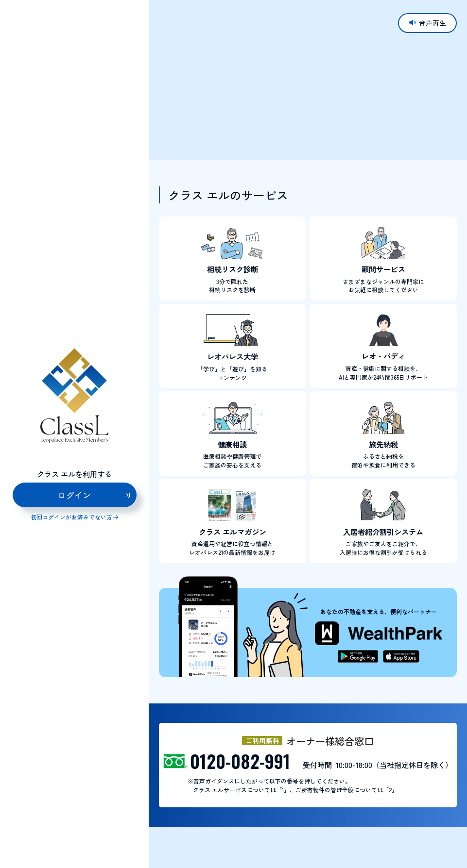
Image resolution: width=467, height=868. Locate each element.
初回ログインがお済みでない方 (71, 517)
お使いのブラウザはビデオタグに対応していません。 (308, 80)
